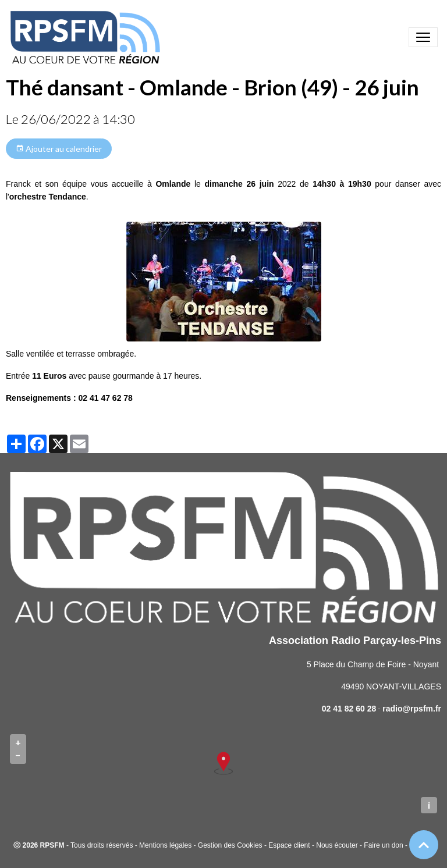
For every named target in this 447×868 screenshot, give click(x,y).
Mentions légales (165, 845)
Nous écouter (337, 845)
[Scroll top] (424, 845)
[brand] (87, 37)
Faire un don (383, 845)
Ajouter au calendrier (59, 149)
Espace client (289, 845)
